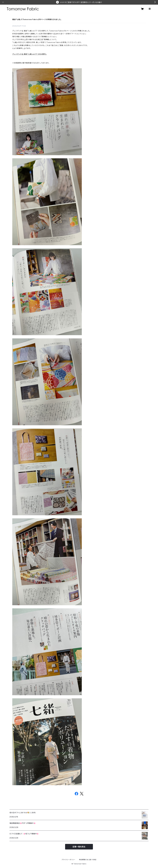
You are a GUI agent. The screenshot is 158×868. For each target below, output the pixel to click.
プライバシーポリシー (68, 860)
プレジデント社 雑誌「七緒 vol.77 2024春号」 (29, 54)
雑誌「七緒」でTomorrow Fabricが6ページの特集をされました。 (37, 19)
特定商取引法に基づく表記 (88, 860)
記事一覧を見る (79, 847)
